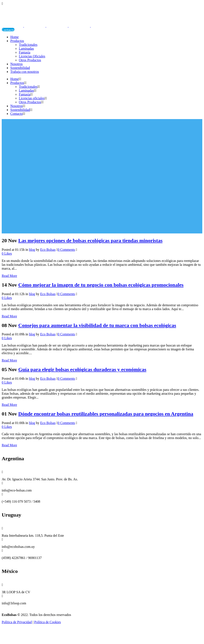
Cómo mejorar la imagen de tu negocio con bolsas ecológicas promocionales (101, 285)
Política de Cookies (48, 622)
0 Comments (66, 250)
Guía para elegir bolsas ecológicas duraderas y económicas (82, 369)
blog (32, 250)
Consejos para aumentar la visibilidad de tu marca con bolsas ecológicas (97, 325)
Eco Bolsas (48, 250)
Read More (9, 276)
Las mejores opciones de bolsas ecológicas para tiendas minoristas (90, 241)
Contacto (8, 30)
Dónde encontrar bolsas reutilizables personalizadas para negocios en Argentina (106, 414)
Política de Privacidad (17, 622)
